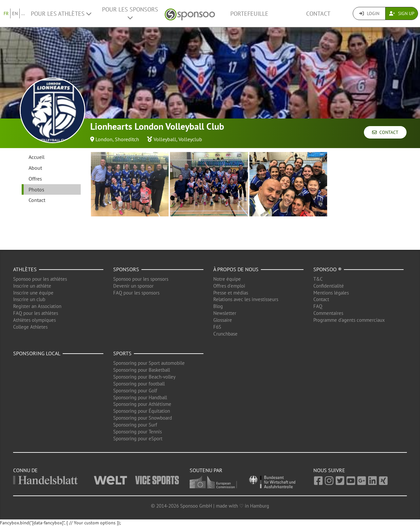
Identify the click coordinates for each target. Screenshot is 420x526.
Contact (318, 14)
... (23, 13)
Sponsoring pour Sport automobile (149, 363)
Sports (122, 353)
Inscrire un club (29, 299)
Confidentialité (329, 286)
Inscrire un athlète (32, 286)
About (35, 168)
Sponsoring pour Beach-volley (144, 377)
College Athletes (30, 327)
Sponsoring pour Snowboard (143, 418)
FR (6, 13)
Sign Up (402, 13)
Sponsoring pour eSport (138, 438)
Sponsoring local (37, 353)
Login (369, 13)
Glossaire (223, 320)
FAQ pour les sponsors (136, 293)
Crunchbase (225, 334)
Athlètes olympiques (34, 320)
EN (15, 13)
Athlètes (25, 269)
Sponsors (126, 269)
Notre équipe (227, 279)
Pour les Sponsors (130, 13)
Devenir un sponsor (133, 286)
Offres (35, 179)
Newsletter (225, 313)
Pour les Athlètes (61, 14)
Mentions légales (331, 293)
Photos (36, 189)
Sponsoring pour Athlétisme (142, 404)
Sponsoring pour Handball (140, 397)
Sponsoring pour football (139, 384)
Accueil (37, 157)
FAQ (318, 306)
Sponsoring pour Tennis (137, 432)
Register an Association (37, 306)
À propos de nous (236, 269)
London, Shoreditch (117, 139)
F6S (217, 327)
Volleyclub (190, 139)
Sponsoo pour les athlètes (40, 279)
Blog (218, 306)
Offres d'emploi (229, 286)
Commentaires (328, 313)
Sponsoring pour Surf (135, 425)
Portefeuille (249, 14)
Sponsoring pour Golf (135, 391)
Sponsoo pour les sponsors (141, 279)
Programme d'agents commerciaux (349, 320)
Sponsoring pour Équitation (142, 411)
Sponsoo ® (327, 269)
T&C (318, 279)
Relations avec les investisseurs (246, 299)
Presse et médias (231, 293)
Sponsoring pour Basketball (142, 370)
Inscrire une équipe (33, 293)
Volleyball (165, 139)
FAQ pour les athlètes (36, 313)
